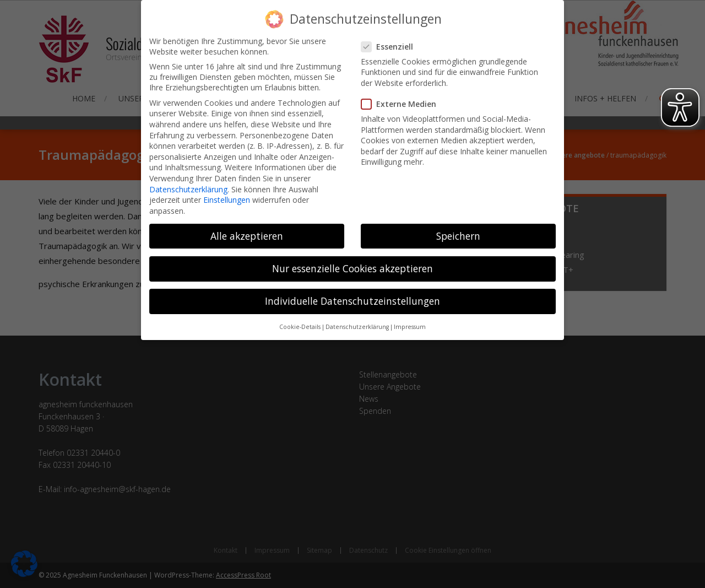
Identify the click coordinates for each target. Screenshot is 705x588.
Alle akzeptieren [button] (247, 228)
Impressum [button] (410, 319)
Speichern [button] (458, 228)
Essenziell (392, 38)
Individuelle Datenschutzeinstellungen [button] (352, 293)
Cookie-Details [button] (300, 319)
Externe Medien (403, 96)
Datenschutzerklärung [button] (357, 319)
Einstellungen (227, 191)
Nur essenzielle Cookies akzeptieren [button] (352, 260)
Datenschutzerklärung (188, 180)
